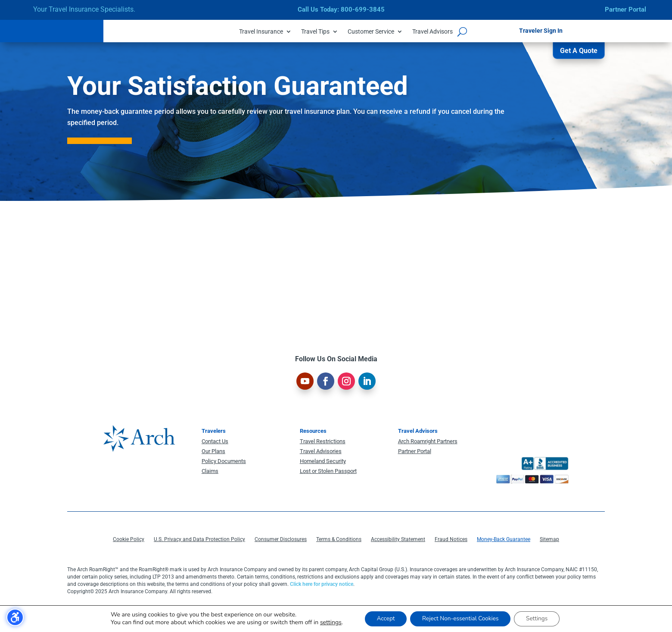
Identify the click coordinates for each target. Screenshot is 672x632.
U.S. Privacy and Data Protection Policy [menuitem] (199, 541)
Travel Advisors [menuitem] (432, 32)
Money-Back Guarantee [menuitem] (504, 541)
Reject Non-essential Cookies (460, 618)
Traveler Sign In (541, 31)
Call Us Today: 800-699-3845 (341, 9)
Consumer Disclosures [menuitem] (281, 541)
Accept (382, 618)
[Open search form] (462, 31)
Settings (540, 618)
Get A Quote (579, 53)
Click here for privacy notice (322, 586)
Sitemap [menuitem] (549, 541)
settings (326, 623)
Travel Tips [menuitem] (315, 32)
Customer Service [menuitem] (371, 32)
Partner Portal (625, 9)
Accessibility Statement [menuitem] (398, 541)
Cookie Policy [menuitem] (129, 541)
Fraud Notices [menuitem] (451, 541)
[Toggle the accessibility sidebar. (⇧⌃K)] (15, 617)
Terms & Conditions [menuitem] (339, 541)
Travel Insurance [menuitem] (261, 32)
